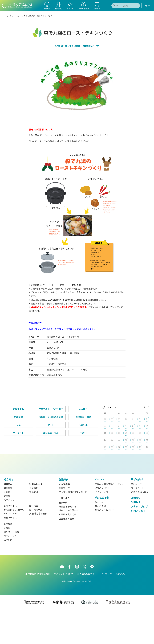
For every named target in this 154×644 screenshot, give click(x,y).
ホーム (9, 16)
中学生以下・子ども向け (51, 409)
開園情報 (8, 522)
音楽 (18, 425)
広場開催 (18, 417)
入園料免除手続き (38, 548)
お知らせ (136, 532)
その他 (83, 433)
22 (133, 440)
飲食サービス (10, 552)
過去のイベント (102, 522)
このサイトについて (64, 608)
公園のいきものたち (105, 544)
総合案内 (8, 513)
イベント (18, 16)
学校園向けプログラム (14, 544)
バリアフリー (10, 534)
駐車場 (7, 530)
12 (112, 433)
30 (140, 447)
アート (51, 425)
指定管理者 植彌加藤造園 (38, 608)
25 (105, 447)
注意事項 (34, 522)
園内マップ (64, 522)
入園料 (7, 526)
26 (112, 447)
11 (105, 433)
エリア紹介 (64, 532)
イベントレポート (104, 526)
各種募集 (8, 558)
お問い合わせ (138, 545)
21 (126, 440)
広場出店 (8, 574)
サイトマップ (105, 608)
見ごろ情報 (100, 540)
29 (119, 419)
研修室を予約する (68, 541)
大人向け (83, 409)
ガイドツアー (10, 548)
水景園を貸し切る (68, 548)
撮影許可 (34, 526)
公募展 (7, 562)
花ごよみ (99, 536)
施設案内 (64, 513)
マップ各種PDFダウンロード (73, 526)
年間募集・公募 (51, 433)
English (147, 6)
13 (119, 433)
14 (126, 433)
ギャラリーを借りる (69, 544)
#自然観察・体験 (91, 46)
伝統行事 (83, 425)
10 (147, 426)
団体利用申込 (36, 544)
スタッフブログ (139, 541)
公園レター (137, 536)
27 (105, 419)
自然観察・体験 (83, 417)
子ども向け (137, 513)
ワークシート (138, 522)
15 (133, 433)
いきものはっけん (140, 526)
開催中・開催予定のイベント (109, 518)
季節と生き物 (102, 532)
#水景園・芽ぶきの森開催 (67, 46)
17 (147, 433)
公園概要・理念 (66, 553)
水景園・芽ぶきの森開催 (51, 417)
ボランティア (10, 570)
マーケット (18, 433)
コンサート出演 (11, 566)
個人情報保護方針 (86, 608)
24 (147, 440)
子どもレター (138, 518)
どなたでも (18, 409)
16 (140, 433)
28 (112, 419)
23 (140, 440)
